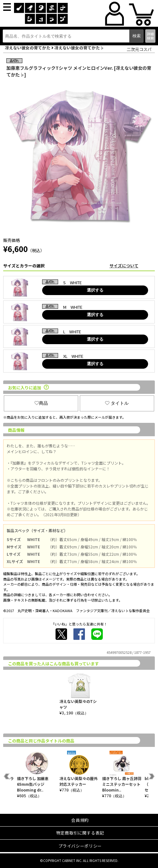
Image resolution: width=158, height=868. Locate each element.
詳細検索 (150, 36)
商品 (41, 403)
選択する (95, 290)
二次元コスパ (139, 49)
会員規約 (80, 820)
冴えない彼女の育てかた (28, 48)
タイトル (117, 403)
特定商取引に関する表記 (80, 833)
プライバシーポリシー (80, 846)
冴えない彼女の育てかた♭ (79, 48)
